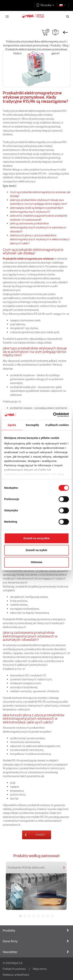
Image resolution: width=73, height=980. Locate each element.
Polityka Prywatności (14, 969)
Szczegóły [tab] (32, 425)
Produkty (56, 45)
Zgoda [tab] (12, 425)
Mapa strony (40, 969)
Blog (66, 45)
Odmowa (36, 562)
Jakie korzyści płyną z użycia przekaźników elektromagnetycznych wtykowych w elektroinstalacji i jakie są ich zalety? (40, 239)
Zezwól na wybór (36, 550)
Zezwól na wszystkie (37, 538)
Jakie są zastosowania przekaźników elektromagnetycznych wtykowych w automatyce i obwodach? (38, 227)
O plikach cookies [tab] (57, 425)
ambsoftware (22, 975)
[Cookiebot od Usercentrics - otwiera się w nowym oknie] (53, 415)
